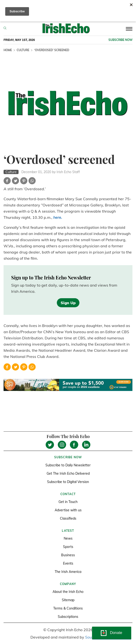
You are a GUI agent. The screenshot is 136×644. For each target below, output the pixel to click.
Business (68, 555)
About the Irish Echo (68, 592)
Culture (23, 50)
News (68, 538)
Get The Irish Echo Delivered (68, 473)
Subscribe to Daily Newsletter (68, 465)
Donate (116, 633)
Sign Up (68, 303)
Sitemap (68, 600)
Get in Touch (68, 502)
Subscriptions (68, 617)
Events (68, 563)
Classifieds (68, 518)
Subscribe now (120, 40)
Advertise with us (68, 510)
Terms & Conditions (68, 608)
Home (8, 50)
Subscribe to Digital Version (68, 482)
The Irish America (68, 572)
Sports (68, 547)
